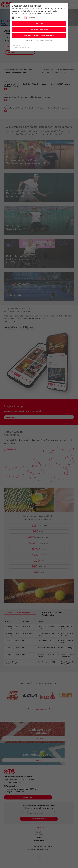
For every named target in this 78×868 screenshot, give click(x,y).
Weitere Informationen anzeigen (39, 40)
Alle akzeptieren (39, 24)
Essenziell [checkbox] (19, 18)
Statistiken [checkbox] (31, 18)
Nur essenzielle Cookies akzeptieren (39, 36)
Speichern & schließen (39, 30)
